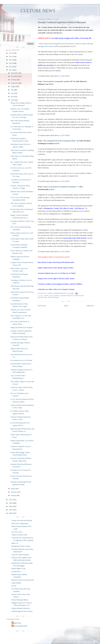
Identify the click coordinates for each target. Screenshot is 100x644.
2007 (11, 510)
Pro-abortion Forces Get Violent (21, 360)
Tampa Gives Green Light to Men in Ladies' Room (56, 278)
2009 (11, 503)
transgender (53, 297)
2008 (11, 506)
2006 (11, 513)
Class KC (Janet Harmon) (20, 555)
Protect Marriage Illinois (20, 600)
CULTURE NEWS (38, 11)
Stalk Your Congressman (20, 523)
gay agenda (55, 296)
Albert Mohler (16, 583)
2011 (11, 70)
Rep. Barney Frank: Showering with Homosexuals (56, 262)
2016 (11, 53)
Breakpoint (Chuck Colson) (21, 546)
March (13, 489)
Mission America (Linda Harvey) (23, 580)
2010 (11, 500)
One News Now (17, 532)
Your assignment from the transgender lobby (59, 141)
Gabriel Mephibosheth (20, 626)
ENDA (47, 296)
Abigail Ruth (17, 623)
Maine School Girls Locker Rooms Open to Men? (56, 268)
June (13, 93)
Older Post (90, 306)
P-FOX (14, 586)
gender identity (67, 296)
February (14, 492)
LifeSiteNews (16, 571)
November (15, 76)
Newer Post (42, 306)
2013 (11, 63)
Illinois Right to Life (18, 568)
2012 (11, 67)
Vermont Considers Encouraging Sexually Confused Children (60, 284)
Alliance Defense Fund (19, 535)
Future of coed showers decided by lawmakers (60, 187)
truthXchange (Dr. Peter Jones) (22, 611)
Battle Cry (15, 543)
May (13, 97)
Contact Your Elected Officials (22, 520)
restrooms (42, 297)
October (14, 80)
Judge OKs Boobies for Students (21, 327)
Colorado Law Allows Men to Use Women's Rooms (56, 289)
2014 (11, 60)
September (15, 83)
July (13, 90)
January (14, 495)
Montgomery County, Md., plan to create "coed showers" (64, 208)
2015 (11, 56)
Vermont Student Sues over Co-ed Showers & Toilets (57, 273)
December (15, 73)
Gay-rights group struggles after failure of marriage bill (71, 38)
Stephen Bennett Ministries (21, 608)
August (14, 86)
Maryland (79, 296)
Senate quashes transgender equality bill (58, 81)
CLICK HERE (65, 76)
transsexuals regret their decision (75, 238)
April (13, 100)
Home (66, 306)
